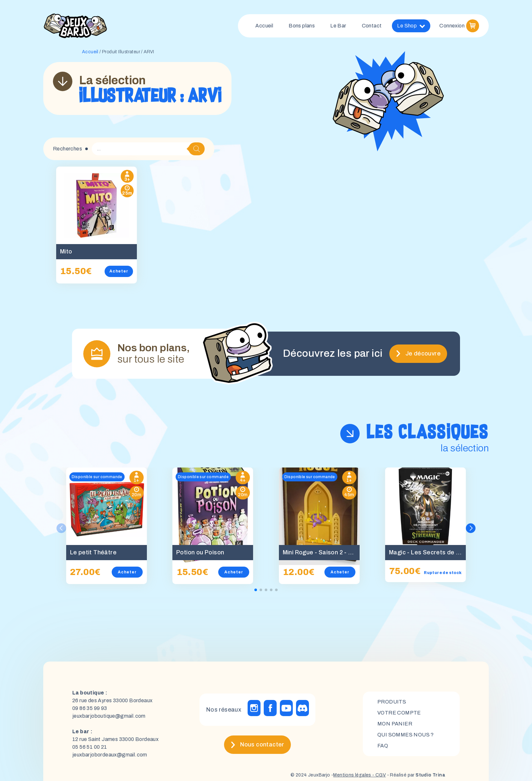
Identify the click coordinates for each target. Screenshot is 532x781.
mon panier (395, 724)
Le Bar (338, 26)
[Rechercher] (197, 149)
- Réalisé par (415, 775)
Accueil (264, 26)
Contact (372, 26)
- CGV (379, 775)
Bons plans (302, 26)
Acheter (119, 271)
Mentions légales (352, 775)
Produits (392, 702)
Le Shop (411, 26)
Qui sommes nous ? (406, 735)
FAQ (383, 746)
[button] (471, 528)
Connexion (452, 26)
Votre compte (399, 713)
